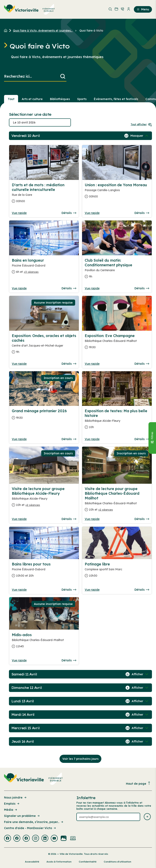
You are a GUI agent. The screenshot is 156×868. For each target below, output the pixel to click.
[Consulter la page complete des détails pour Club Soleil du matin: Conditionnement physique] (117, 270)
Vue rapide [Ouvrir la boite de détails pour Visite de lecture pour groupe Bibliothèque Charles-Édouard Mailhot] (92, 519)
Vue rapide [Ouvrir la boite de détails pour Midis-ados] (19, 660)
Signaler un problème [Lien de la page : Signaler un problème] (22, 816)
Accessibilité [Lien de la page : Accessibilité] (32, 862)
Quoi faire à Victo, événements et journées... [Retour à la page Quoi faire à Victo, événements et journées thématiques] (43, 31)
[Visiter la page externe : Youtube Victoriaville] (54, 839)
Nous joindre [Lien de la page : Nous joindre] (16, 798)
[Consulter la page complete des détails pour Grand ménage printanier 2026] (44, 416)
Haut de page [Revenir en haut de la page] (138, 784)
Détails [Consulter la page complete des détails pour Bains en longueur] (69, 288)
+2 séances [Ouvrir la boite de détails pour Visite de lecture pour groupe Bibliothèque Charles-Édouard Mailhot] (106, 510)
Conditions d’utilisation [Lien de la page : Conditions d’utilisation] (118, 862)
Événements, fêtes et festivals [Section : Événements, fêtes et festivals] (116, 99)
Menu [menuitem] (143, 9)
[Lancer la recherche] (63, 77)
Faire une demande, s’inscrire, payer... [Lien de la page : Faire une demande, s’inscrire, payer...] (34, 822)
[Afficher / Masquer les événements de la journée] (140, 136)
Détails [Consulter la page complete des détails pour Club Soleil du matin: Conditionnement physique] (142, 288)
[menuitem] (29, 9)
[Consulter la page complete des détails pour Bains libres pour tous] (44, 572)
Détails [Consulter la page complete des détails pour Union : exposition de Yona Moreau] (142, 213)
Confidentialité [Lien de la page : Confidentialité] (88, 862)
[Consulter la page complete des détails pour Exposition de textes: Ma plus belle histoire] (117, 421)
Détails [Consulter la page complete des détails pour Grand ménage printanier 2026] (69, 439)
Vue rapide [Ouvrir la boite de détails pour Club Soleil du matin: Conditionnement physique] (92, 288)
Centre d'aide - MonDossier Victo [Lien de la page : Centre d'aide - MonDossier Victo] (30, 828)
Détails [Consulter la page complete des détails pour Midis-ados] (69, 660)
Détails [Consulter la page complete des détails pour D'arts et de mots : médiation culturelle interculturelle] (69, 213)
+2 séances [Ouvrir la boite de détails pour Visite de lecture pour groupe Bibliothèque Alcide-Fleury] (33, 505)
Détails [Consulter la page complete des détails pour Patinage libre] (142, 590)
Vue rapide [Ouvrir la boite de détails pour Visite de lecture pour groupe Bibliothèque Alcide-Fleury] (19, 519)
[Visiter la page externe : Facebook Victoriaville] (8, 839)
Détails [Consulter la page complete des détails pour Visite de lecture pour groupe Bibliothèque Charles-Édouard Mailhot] (142, 519)
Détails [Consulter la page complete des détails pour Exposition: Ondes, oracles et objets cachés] (69, 364)
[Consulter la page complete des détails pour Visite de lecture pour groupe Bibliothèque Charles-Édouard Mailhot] (117, 501)
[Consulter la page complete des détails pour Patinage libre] (117, 572)
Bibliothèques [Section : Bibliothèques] (60, 99)
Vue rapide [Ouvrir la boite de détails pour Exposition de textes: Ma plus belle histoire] (92, 439)
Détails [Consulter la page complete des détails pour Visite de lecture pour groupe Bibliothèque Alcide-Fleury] (69, 519)
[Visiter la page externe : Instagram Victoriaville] (36, 839)
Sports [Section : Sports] (82, 99)
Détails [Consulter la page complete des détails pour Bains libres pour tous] (69, 590)
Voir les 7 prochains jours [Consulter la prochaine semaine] (80, 759)
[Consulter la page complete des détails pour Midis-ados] (44, 642)
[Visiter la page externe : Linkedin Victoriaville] (45, 839)
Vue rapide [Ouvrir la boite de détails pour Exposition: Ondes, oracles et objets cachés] (19, 364)
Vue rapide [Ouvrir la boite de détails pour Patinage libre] (92, 590)
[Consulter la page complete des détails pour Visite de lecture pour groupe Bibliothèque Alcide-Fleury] (44, 498)
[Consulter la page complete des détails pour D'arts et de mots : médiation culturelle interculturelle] (44, 195)
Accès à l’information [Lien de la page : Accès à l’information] (59, 862)
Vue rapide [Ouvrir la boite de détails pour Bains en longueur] (19, 288)
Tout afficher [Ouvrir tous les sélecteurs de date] (141, 124)
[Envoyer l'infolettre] (147, 817)
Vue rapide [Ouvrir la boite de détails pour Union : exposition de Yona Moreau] (92, 213)
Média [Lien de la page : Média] (11, 810)
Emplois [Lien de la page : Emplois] (12, 804)
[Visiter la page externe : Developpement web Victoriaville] (73, 839)
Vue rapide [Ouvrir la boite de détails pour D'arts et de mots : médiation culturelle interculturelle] (19, 213)
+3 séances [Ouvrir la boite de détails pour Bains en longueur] (31, 272)
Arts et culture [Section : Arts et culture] (32, 99)
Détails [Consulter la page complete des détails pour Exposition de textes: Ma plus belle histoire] (142, 439)
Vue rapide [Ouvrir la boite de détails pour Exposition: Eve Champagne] (92, 364)
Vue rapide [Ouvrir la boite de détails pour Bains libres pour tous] (19, 590)
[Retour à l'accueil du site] (7, 31)
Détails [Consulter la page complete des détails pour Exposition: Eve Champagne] (142, 364)
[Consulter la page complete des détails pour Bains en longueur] (44, 268)
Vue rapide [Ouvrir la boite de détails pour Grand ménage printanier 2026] (19, 439)
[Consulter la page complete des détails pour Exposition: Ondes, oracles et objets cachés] (44, 345)
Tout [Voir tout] (11, 99)
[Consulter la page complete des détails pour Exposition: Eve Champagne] (117, 343)
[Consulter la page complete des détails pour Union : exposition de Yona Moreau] (117, 192)
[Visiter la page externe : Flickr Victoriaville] (64, 839)
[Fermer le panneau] (152, 438)
